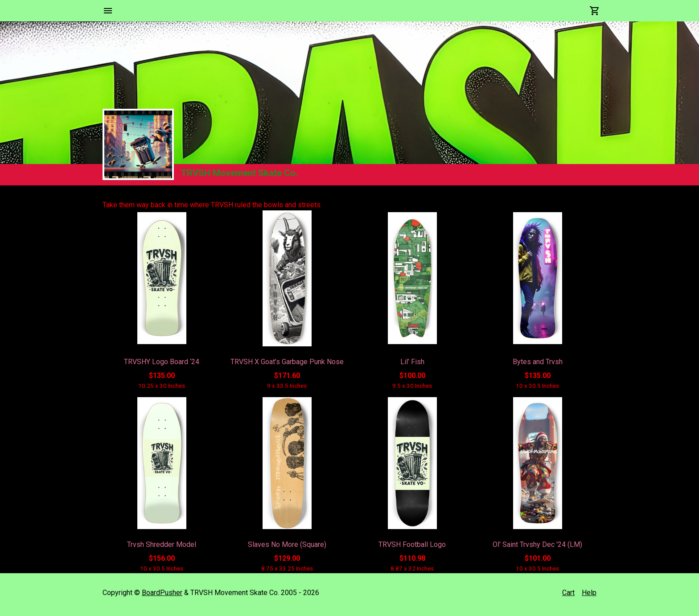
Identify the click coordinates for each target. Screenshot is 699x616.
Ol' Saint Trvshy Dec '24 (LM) (537, 544)
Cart (568, 593)
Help (589, 593)
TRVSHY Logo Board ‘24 (162, 362)
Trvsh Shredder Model (162, 544)
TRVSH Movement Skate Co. (239, 173)
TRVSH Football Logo (412, 544)
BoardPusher (162, 593)
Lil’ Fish (412, 362)
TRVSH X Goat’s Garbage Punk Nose (287, 362)
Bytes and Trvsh (538, 362)
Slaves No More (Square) (287, 544)
